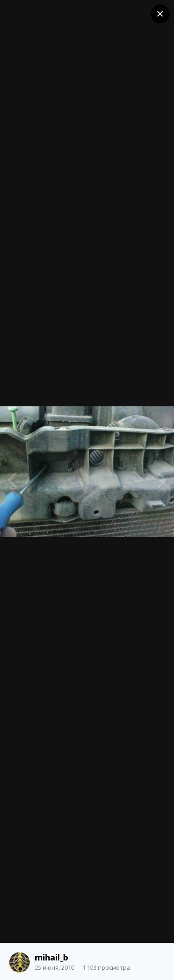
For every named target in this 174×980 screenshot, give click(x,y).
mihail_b (52, 957)
